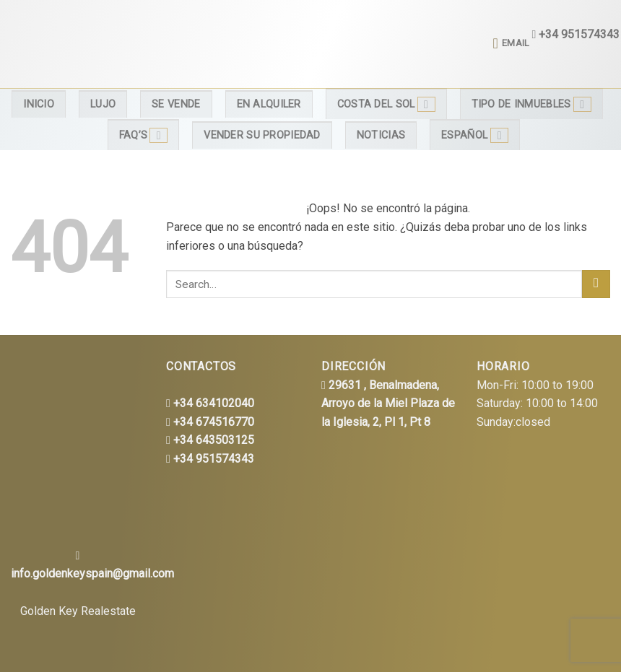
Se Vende (176, 104)
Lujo (103, 104)
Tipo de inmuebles (531, 104)
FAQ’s (144, 135)
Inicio (39, 104)
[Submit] (596, 284)
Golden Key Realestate (78, 611)
